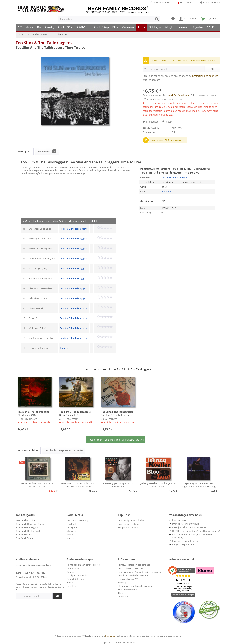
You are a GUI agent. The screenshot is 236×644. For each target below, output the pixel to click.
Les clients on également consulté (64, 450)
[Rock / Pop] (101, 27)
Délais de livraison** (128, 579)
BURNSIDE (166, 191)
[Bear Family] (46, 27)
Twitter (70, 534)
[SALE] (210, 27)
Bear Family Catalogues (27, 527)
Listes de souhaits (160, 3)
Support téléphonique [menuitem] (183, 545)
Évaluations (47, 151)
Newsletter (72, 586)
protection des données (205, 76)
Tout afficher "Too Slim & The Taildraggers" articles (116, 440)
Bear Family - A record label (131, 520)
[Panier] (209, 19)
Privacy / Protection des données (134, 565)
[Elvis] (116, 27)
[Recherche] (157, 19)
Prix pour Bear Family (128, 527)
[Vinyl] (169, 27)
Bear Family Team (24, 538)
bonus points (177, 140)
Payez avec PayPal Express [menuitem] (185, 541)
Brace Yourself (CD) (75, 413)
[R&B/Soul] (83, 27)
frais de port (111, 636)
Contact (71, 572)
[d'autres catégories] (190, 27)
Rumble (64, 348)
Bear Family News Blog (78, 520)
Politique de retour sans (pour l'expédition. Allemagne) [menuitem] (193, 536)
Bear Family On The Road (28, 531)
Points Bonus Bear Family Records (83, 565)
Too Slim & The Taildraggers (44, 43)
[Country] (128, 27)
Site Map (122, 582)
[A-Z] (20, 27)
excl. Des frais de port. (180, 95)
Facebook (72, 524)
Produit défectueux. (76, 579)
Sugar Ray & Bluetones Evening (199, 485)
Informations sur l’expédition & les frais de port (141, 572)
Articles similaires (28, 450)
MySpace (71, 531)
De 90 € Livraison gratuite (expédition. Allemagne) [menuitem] (196, 531)
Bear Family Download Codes (30, 524)
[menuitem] (109, 19)
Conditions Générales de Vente (133, 575)
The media (123, 593)
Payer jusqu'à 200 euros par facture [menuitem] (189, 527)
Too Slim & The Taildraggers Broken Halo (117, 413)
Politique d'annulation (78, 575)
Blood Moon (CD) (33, 413)
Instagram (72, 527)
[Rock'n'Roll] (66, 27)
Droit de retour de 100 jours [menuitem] (186, 524)
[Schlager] (155, 27)
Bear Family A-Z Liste (26, 520)
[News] (30, 27)
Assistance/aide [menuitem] (209, 3)
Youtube (71, 538)
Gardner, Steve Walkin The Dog (38, 485)
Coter (167, 122)
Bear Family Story (24, 534)
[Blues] (142, 27)
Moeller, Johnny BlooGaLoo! (158, 485)
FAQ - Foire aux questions (130, 568)
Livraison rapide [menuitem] (180, 520)
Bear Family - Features (129, 524)
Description (25, 151)
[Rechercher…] (109, 19)
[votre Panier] (188, 19)
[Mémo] (173, 19)
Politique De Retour (127, 589)
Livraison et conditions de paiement (135, 586)
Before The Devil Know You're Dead (78, 485)
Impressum (124, 597)
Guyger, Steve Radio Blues (118, 485)
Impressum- (73, 568)
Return (70, 582)
